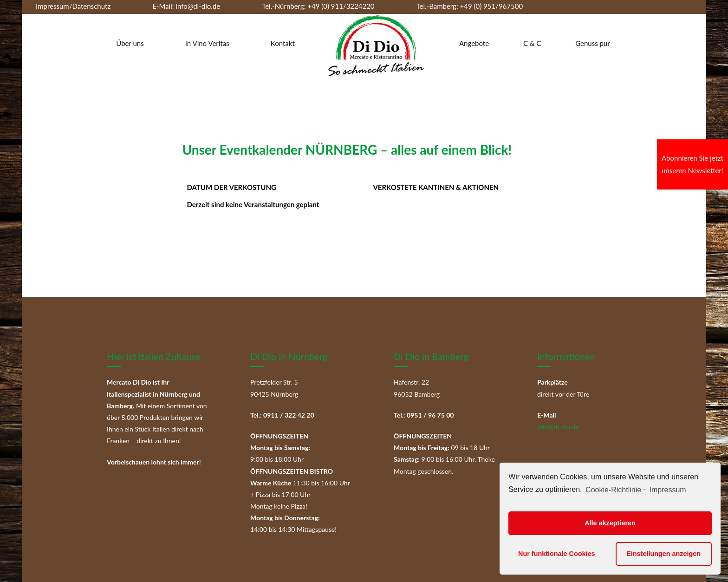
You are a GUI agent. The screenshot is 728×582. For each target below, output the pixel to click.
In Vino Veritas (207, 43)
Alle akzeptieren (610, 523)
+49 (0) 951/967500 (492, 6)
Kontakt (283, 43)
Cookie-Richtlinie (613, 490)
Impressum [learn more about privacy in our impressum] (668, 490)
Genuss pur (593, 43)
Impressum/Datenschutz (73, 6)
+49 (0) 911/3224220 (340, 6)
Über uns (130, 43)
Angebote (474, 43)
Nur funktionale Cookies (557, 554)
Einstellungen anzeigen (663, 554)
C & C (532, 43)
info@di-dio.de (198, 6)
